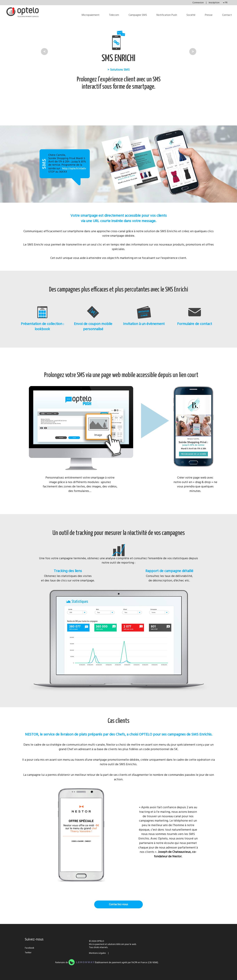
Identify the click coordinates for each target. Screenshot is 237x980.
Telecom (114, 15)
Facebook (29, 948)
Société (191, 15)
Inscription (214, 3)
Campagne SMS (138, 15)
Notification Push (167, 15)
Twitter (28, 953)
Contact (227, 15)
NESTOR (32, 734)
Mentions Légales (97, 953)
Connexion (198, 3)
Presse (209, 15)
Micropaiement (90, 15)
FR (225, 3)
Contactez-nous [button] (118, 904)
